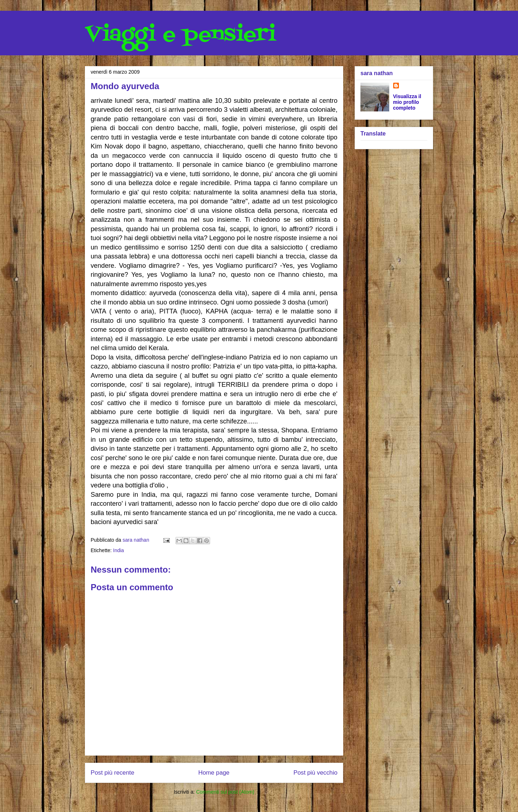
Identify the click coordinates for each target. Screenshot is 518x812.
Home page (214, 773)
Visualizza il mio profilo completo (407, 102)
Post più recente (112, 773)
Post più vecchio (315, 773)
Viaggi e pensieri (180, 35)
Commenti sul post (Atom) (225, 792)
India (118, 550)
